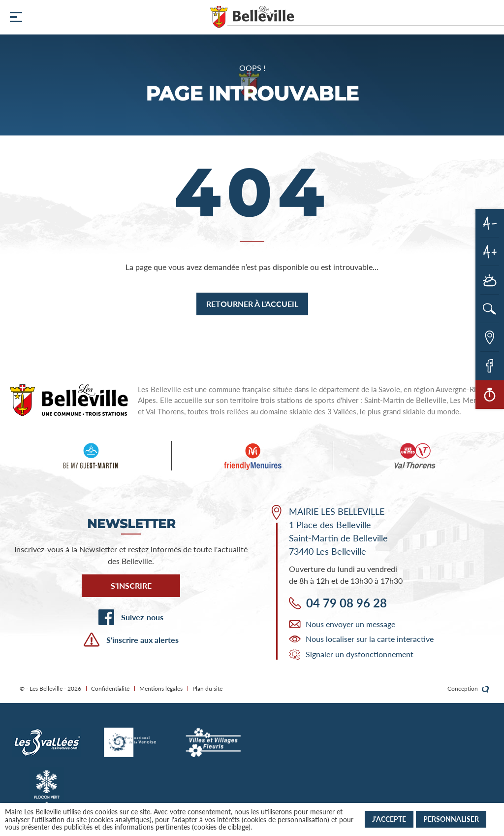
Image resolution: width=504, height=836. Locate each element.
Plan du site (207, 688)
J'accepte (389, 819)
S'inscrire (131, 585)
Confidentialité (110, 688)
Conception (468, 689)
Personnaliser (451, 819)
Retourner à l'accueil (252, 304)
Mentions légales (161, 688)
